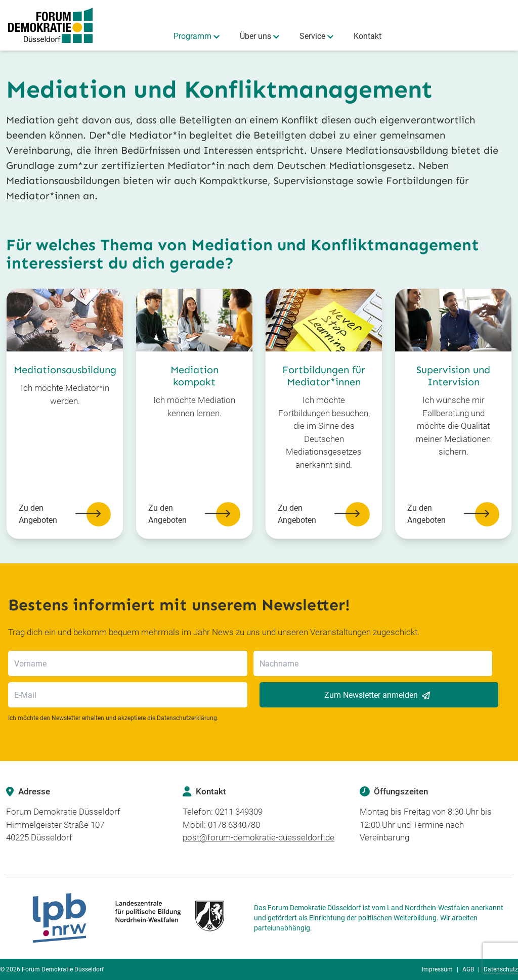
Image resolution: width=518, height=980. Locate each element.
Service (312, 36)
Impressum (437, 969)
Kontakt (368, 36)
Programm (192, 36)
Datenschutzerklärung (187, 718)
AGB (468, 969)
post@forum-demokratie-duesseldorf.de (258, 837)
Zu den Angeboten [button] (65, 514)
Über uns (255, 36)
